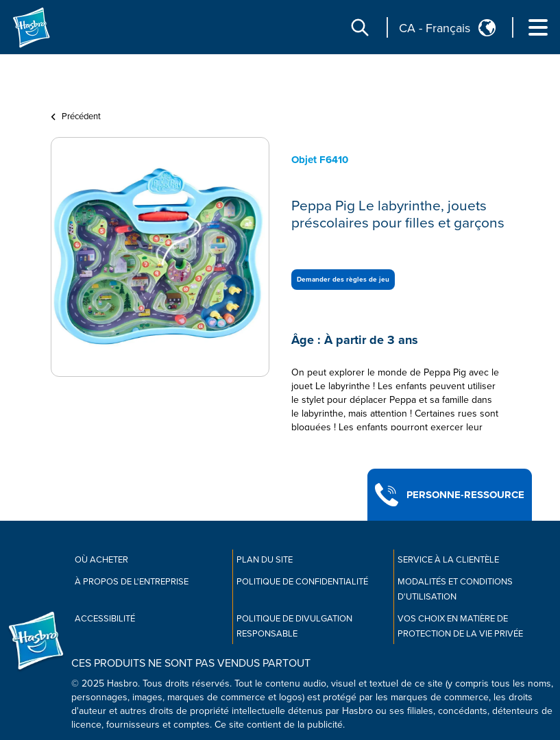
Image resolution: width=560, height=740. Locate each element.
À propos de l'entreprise (132, 582)
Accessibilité (105, 619)
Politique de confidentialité (302, 582)
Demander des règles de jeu (343, 280)
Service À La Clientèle (448, 560)
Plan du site (265, 560)
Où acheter (101, 560)
